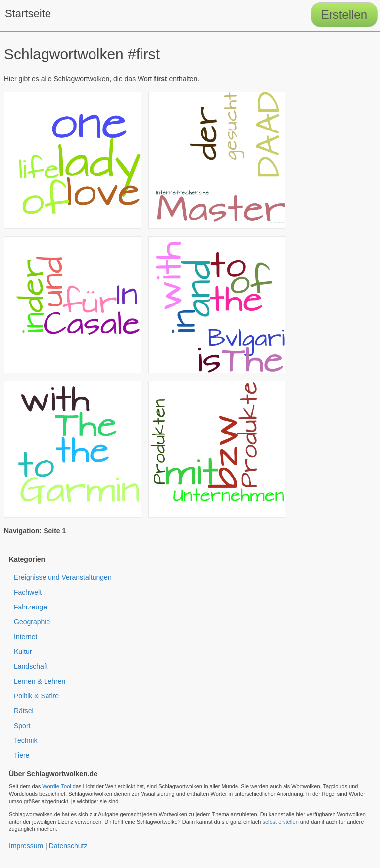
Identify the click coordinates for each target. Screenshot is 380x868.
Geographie (32, 622)
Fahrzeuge (30, 607)
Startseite (28, 14)
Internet (25, 637)
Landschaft (31, 666)
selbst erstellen (280, 822)
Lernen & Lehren (40, 681)
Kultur (23, 651)
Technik (25, 740)
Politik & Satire (36, 696)
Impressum (26, 846)
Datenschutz (68, 846)
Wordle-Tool (57, 786)
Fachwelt (28, 592)
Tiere (22, 755)
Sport (22, 726)
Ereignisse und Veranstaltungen (63, 577)
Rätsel (24, 711)
